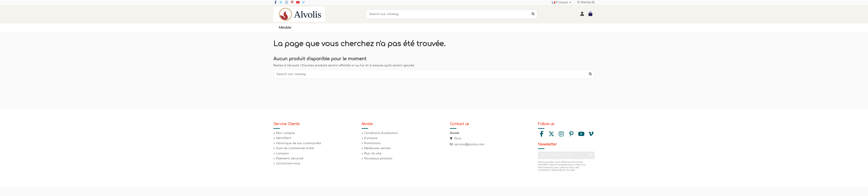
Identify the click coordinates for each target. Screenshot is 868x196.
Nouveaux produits (378, 158)
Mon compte (285, 133)
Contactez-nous (288, 163)
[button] (285, 28)
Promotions (372, 143)
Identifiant (284, 138)
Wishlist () (586, 2)
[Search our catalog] (533, 14)
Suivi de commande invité (295, 148)
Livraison (283, 154)
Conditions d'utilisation (381, 133)
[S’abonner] (590, 155)
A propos (371, 138)
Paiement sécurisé (290, 158)
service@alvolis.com (469, 144)
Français (562, 2)
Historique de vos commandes (299, 143)
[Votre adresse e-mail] (562, 155)
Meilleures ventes (377, 148)
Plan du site (373, 154)
